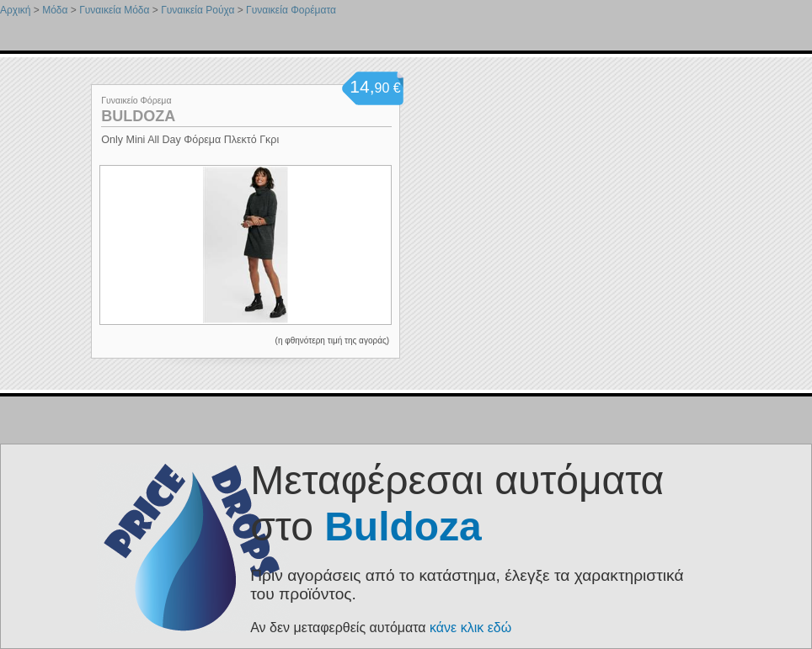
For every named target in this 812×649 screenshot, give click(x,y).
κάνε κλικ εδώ (470, 628)
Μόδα (55, 10)
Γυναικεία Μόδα (114, 10)
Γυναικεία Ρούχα (198, 10)
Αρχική (15, 10)
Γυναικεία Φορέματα (291, 10)
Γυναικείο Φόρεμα (136, 100)
